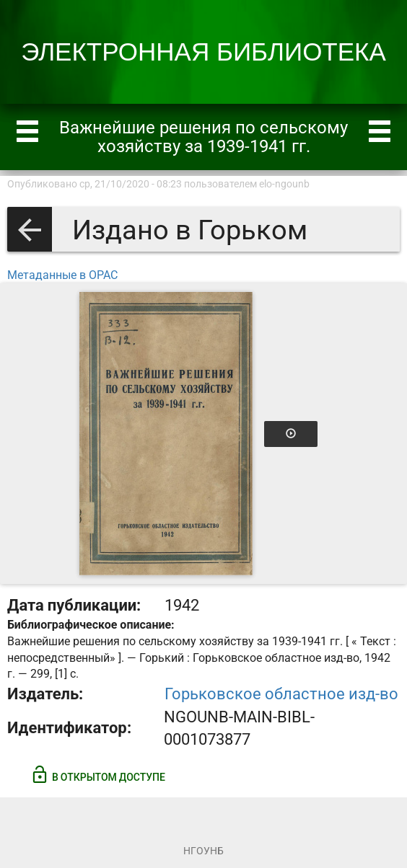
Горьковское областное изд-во (281, 694)
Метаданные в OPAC (62, 275)
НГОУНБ (203, 851)
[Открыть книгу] (166, 434)
